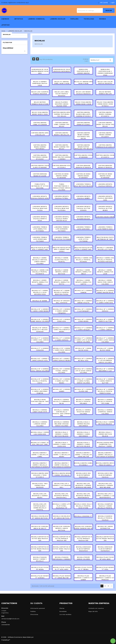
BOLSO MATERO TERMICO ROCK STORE (40, 103)
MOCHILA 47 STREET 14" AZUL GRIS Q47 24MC (40, 444)
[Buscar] (96, 10)
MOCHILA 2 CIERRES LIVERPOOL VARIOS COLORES (105, 412)
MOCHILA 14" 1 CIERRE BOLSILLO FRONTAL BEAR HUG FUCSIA (62, 292)
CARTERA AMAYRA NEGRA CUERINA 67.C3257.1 (105, 135)
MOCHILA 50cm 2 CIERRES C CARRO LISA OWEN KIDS (62, 444)
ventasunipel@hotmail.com (10, 619)
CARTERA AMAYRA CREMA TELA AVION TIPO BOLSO (105, 125)
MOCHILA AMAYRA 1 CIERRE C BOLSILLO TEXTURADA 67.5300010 (105, 455)
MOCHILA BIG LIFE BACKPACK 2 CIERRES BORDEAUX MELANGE (83, 485)
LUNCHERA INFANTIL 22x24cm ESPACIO (105, 185)
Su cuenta (36, 603)
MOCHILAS (7, 34)
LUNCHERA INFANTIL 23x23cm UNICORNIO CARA (105, 198)
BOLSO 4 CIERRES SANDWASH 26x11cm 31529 (40, 84)
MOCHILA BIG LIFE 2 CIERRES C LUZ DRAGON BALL (62, 485)
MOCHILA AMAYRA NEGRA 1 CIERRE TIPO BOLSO (62, 474)
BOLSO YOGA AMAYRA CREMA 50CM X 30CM (83, 103)
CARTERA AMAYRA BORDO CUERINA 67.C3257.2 (105, 114)
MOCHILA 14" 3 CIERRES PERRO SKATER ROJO (105, 291)
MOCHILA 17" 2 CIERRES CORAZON (40, 349)
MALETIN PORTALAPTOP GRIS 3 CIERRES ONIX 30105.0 (62, 250)
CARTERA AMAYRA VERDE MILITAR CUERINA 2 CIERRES (62, 157)
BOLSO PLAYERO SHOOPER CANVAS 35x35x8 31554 (62, 104)
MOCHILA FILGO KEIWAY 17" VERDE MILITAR (62, 577)
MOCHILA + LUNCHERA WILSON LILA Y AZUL (105, 249)
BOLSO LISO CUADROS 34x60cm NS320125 (40, 93)
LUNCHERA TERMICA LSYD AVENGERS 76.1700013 (62, 229)
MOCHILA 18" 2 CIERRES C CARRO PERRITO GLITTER (105, 381)
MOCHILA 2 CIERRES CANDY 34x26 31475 (40, 411)
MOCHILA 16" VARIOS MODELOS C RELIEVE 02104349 (40, 330)
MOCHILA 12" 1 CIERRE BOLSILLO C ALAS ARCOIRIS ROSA (40, 292)
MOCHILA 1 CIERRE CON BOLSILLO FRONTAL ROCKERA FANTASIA (105, 260)
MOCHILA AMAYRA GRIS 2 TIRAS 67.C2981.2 (105, 464)
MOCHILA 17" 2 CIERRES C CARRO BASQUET (83, 329)
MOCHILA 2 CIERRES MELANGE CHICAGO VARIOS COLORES (62, 424)
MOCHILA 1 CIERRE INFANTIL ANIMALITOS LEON (105, 272)
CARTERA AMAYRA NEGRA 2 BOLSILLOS (62, 134)
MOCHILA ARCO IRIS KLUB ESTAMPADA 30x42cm (105, 475)
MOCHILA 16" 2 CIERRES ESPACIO (105, 310)
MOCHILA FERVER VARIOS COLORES (83, 558)
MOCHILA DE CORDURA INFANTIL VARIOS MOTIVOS (62, 528)
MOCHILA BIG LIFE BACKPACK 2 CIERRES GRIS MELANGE (105, 485)
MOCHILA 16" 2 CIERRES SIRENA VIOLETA (83, 302)
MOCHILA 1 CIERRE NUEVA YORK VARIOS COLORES (105, 282)
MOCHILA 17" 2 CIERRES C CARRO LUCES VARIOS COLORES (105, 340)
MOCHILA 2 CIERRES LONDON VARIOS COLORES (40, 424)
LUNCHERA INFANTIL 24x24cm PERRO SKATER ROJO (62, 219)
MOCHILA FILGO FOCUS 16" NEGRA (40, 568)
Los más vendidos (65, 614)
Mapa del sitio (93, 611)
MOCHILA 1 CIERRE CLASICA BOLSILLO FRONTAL (62, 260)
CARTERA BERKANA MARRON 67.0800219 (83, 166)
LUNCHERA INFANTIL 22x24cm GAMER (83, 197)
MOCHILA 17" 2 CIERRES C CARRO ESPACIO (62, 339)
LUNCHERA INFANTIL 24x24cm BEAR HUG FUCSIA (40, 208)
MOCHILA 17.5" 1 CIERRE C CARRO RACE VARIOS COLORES (62, 350)
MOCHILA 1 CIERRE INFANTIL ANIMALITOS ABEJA (83, 272)
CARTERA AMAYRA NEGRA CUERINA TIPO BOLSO (62, 147)
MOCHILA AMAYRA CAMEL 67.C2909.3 (83, 464)
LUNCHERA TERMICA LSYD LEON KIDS (83, 228)
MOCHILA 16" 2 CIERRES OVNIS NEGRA (83, 320)
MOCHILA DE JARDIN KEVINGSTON (105, 527)
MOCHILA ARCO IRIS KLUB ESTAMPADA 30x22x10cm (83, 475)
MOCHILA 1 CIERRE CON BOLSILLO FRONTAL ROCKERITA (40, 272)
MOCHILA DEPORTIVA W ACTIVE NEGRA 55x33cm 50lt (40, 549)
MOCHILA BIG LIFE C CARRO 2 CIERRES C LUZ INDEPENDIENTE (105, 496)
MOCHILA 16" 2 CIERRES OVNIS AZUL (62, 320)
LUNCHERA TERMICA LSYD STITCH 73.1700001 (62, 239)
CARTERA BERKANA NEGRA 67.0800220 (105, 166)
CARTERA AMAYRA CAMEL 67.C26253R (40, 124)
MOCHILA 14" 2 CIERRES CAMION (83, 291)
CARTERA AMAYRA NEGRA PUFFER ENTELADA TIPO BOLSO (83, 147)
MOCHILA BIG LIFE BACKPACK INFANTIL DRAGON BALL (62, 496)
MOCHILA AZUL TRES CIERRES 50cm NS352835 (40, 485)
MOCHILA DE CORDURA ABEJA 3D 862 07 (40, 527)
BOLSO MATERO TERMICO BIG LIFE (105, 93)
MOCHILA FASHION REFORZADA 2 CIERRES (62, 558)
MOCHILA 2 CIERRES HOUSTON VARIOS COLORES (83, 412)
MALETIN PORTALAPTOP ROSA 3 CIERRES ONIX (83, 249)
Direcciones (34, 614)
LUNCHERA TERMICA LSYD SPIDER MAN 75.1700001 (40, 239)
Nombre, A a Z (101, 60)
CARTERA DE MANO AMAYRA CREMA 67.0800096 (62, 176)
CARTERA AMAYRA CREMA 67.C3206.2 (83, 124)
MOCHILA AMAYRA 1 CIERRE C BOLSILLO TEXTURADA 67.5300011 (40, 465)
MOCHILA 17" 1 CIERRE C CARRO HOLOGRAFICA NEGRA (62, 330)
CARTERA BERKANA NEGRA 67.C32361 (40, 175)
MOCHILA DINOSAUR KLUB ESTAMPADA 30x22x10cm (83, 549)
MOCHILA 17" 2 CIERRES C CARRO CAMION (105, 329)
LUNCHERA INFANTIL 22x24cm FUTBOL (62, 197)
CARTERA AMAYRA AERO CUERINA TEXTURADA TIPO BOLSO (62, 114)
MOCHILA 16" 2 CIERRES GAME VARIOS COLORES (40, 320)
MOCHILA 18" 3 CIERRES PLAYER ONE (83, 390)
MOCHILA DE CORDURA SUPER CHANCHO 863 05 (83, 527)
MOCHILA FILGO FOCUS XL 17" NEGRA (83, 568)
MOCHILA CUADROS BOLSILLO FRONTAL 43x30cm (105, 518)
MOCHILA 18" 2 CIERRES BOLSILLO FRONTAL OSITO (40, 381)
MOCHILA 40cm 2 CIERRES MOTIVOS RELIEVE (105, 434)
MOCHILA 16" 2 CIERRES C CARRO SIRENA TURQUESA (62, 311)
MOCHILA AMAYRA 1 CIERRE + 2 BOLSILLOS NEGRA (62, 455)
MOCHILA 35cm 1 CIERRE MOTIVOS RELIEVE (105, 423)
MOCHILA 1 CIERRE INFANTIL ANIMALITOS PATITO (62, 282)
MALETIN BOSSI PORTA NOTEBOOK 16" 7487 (105, 238)
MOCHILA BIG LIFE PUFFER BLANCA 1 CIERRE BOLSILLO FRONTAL (40, 507)
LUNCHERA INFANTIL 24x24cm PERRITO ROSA (40, 219)
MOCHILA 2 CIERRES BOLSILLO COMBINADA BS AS (62, 401)
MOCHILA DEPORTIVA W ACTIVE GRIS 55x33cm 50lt (40, 539)
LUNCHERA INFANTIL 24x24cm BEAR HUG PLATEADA (62, 208)
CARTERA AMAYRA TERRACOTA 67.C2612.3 (105, 146)
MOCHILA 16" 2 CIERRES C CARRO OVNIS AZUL (105, 302)
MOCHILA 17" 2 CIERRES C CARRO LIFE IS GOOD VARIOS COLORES (83, 340)
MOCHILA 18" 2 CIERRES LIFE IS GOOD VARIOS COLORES (83, 371)
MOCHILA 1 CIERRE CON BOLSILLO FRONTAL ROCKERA (83, 260)
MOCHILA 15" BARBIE (40, 301)
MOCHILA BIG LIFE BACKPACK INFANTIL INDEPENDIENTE (83, 496)
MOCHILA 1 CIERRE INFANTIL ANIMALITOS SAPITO (83, 282)
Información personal (38, 608)
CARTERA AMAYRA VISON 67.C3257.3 (105, 156)
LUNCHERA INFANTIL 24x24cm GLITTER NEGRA (105, 208)
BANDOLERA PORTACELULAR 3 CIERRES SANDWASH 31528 (105, 72)
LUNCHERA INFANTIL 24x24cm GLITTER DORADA (83, 208)
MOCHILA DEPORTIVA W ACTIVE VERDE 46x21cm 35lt (62, 549)
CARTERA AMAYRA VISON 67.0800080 (83, 156)
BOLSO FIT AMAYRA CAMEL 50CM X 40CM (62, 83)
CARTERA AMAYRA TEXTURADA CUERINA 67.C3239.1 (40, 157)
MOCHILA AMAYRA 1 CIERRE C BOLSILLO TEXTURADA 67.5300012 (62, 465)
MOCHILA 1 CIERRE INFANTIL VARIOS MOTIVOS (62, 272)
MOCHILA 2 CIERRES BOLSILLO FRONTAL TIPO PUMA (105, 401)
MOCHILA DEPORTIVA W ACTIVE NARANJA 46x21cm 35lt (62, 539)
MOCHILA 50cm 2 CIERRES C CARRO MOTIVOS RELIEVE (83, 444)
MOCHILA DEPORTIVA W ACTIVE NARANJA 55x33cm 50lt (83, 539)
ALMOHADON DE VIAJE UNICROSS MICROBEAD (62, 70)
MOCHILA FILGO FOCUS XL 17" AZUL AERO (62, 568)
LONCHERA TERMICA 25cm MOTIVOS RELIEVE (83, 185)
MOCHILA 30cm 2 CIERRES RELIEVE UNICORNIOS (83, 424)
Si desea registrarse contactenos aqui (15, 3)
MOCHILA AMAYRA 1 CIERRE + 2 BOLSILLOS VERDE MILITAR (83, 455)
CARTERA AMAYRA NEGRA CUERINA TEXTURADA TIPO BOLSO (83, 136)
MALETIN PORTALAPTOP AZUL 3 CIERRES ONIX (40, 249)
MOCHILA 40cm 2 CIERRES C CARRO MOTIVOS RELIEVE (62, 434)
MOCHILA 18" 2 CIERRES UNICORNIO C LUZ (105, 370)
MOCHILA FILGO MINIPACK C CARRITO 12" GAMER (83, 578)
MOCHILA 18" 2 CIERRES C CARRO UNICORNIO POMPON (40, 391)
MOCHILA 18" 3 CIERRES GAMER (62, 390)
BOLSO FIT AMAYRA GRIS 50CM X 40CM (83, 83)
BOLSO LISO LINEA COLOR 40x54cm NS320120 (62, 94)
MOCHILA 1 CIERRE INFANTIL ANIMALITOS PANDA (40, 282)
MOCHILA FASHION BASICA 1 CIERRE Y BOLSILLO (40, 559)
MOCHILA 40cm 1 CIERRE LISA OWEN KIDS (40, 433)
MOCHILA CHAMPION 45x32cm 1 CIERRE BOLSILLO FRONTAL (105, 506)
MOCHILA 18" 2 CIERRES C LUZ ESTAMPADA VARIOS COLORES (105, 360)
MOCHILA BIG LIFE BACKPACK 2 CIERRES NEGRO (40, 496)
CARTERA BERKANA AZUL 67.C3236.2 (62, 166)
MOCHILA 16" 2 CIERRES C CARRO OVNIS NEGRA (40, 310)
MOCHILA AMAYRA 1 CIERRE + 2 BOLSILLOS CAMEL (40, 455)
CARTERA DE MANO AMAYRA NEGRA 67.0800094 (83, 176)
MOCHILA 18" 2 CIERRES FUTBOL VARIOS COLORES (62, 371)
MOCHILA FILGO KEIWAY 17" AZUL (105, 568)
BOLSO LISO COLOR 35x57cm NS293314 (105, 83)
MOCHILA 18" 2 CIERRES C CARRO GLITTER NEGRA (62, 381)
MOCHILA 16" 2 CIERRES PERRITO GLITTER (105, 320)
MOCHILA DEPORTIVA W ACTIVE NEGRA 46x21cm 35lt (105, 539)
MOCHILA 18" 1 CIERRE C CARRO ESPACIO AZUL (40, 360)
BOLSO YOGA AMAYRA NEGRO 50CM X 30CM (40, 113)
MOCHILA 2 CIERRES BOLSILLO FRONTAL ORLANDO (83, 401)
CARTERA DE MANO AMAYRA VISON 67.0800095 (105, 176)
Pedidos (33, 611)
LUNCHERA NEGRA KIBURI (105, 217)
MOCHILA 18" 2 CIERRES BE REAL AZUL (83, 360)
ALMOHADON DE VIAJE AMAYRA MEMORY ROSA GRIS (40, 71)
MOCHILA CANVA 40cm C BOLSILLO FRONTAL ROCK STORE (83, 506)
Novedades (63, 611)
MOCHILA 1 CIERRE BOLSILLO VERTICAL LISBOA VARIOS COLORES (40, 261)
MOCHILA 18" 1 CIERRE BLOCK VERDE (105, 349)
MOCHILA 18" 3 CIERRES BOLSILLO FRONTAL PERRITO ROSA (105, 391)
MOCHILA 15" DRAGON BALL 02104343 (62, 302)
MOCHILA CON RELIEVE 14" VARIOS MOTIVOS (62, 517)
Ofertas (62, 608)
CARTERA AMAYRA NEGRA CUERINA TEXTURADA (40, 147)
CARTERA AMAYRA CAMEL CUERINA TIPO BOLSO (62, 125)
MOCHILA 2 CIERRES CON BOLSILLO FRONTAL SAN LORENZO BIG (62, 413)
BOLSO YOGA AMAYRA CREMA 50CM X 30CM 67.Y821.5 (105, 104)
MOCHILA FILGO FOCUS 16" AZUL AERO (105, 558)
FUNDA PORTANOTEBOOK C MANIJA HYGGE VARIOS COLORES (62, 187)
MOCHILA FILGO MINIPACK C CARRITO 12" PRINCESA (105, 578)
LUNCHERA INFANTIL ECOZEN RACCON (83, 218)
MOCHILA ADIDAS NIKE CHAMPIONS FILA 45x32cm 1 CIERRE (105, 444)
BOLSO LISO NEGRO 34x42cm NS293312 (83, 93)
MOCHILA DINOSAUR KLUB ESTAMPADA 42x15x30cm (105, 549)
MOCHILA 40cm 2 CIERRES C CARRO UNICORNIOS (83, 434)
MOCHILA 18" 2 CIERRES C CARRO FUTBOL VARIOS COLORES (83, 381)
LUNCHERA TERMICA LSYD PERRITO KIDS (105, 228)
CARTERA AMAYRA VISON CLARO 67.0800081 (40, 166)
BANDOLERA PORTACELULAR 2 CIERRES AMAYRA (83, 71)
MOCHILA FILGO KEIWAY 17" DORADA (40, 577)
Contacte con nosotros (96, 608)
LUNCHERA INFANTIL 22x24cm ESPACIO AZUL (40, 197)
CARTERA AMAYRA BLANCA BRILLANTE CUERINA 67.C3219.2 (83, 114)
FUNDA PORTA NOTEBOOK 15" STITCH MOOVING (40, 186)
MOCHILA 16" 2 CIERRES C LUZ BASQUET (83, 310)
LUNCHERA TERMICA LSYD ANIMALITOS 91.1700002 (40, 229)
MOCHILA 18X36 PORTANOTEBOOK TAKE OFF (40, 401)
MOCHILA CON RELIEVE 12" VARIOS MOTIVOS (40, 517)
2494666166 (6, 625)
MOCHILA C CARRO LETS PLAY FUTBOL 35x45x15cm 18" (62, 506)
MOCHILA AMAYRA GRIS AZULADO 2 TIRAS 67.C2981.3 (40, 475)
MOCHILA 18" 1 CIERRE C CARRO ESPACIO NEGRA (62, 360)
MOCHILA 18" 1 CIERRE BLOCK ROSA (83, 349)
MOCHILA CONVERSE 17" (83, 516)
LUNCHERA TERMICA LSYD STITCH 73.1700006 (83, 239)
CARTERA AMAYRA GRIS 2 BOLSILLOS (40, 134)
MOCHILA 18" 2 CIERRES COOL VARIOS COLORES (40, 370)
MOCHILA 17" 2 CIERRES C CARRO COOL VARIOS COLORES (40, 340)
